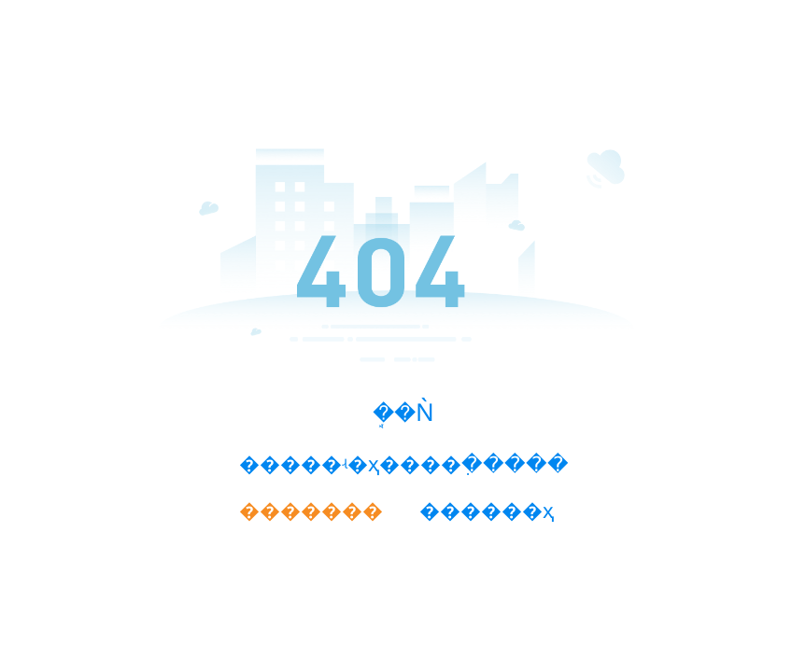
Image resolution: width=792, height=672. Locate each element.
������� (311, 511)
